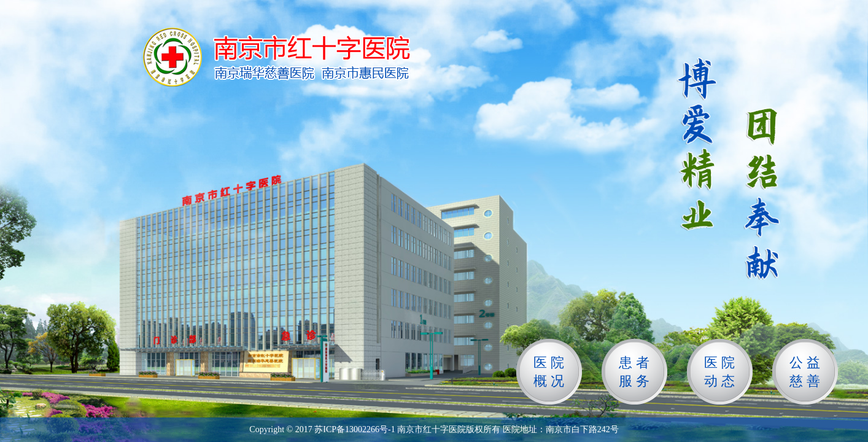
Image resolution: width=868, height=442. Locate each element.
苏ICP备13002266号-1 (355, 429)
